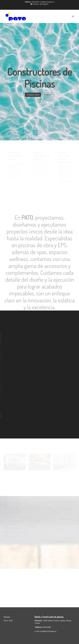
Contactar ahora (33, 95)
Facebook (35, 4)
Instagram (44, 4)
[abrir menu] (73, 16)
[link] (17, 16)
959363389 (48, 95)
